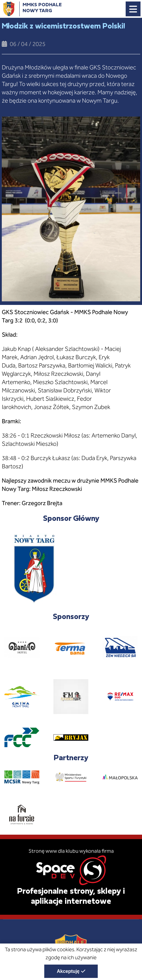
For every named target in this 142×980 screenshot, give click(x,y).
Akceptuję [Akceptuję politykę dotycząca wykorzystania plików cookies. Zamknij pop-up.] (68, 971)
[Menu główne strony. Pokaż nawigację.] (133, 9)
